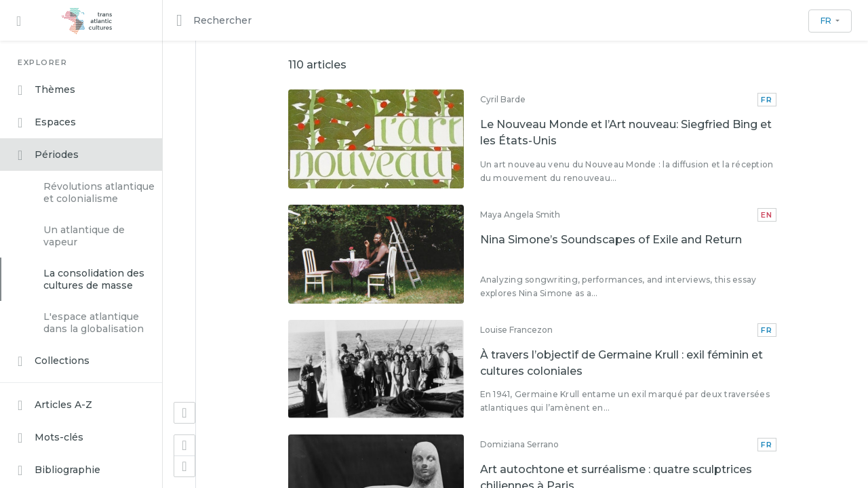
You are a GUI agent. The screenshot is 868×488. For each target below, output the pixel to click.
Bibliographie (59, 470)
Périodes (48, 155)
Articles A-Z (55, 405)
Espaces (47, 123)
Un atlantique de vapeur (84, 236)
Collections (54, 361)
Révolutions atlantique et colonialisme (99, 192)
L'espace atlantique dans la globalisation (94, 323)
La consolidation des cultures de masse (94, 279)
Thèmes (46, 90)
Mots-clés (51, 438)
